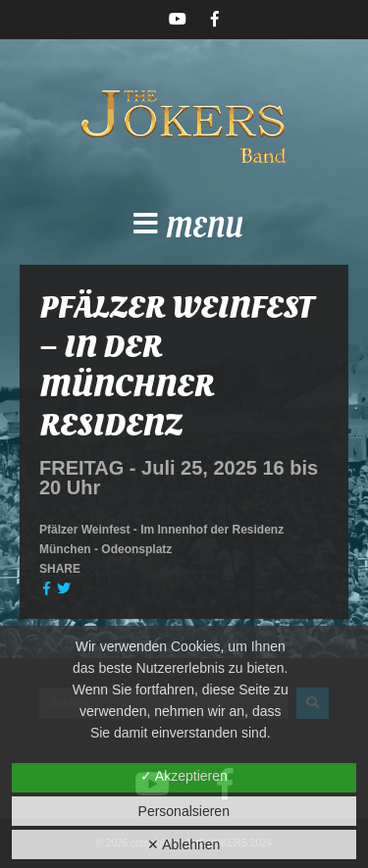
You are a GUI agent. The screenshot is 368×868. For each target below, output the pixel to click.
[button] (184, 230)
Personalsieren (184, 811)
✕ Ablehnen (184, 844)
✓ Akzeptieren (184, 776)
